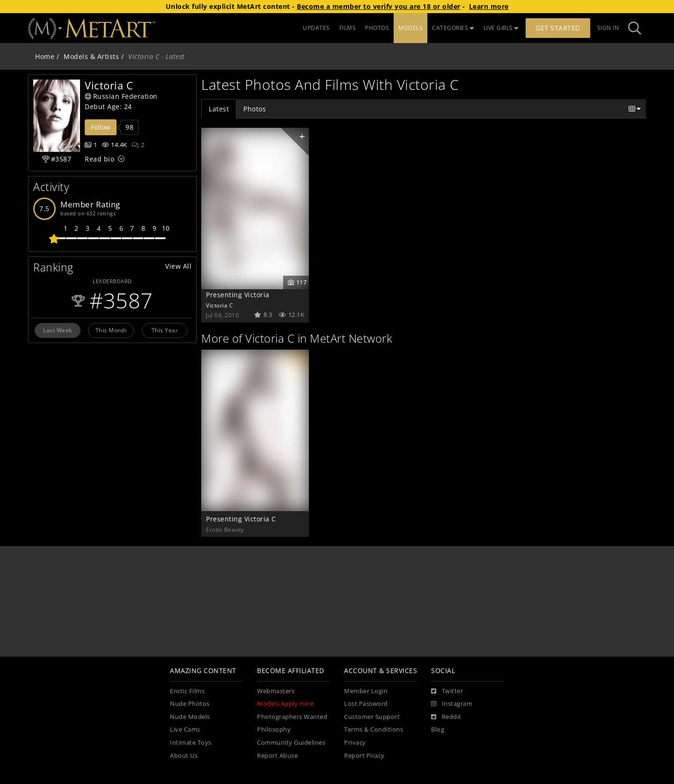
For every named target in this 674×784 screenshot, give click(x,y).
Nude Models (190, 717)
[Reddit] (446, 717)
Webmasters (276, 691)
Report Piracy (364, 756)
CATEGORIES (453, 28)
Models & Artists (91, 56)
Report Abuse (277, 756)
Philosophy (274, 729)
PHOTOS (377, 28)
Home (45, 56)
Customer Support (372, 717)
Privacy (355, 743)
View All (178, 266)
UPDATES (316, 28)
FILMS (348, 28)
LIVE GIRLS (501, 28)
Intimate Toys (191, 743)
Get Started (558, 28)
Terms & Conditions (374, 729)
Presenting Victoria (238, 295)
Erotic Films (187, 691)
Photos (255, 109)
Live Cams (185, 729)
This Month (111, 330)
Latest (219, 109)
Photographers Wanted (292, 717)
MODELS (410, 28)
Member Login (366, 691)
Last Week (58, 330)
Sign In (608, 28)
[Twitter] (447, 691)
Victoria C (220, 305)
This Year (165, 330)
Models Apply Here (286, 704)
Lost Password (366, 704)
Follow (101, 127)
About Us (184, 756)
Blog (438, 729)
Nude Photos (190, 704)
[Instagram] (452, 704)
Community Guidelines (291, 743)
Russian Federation (121, 96)
